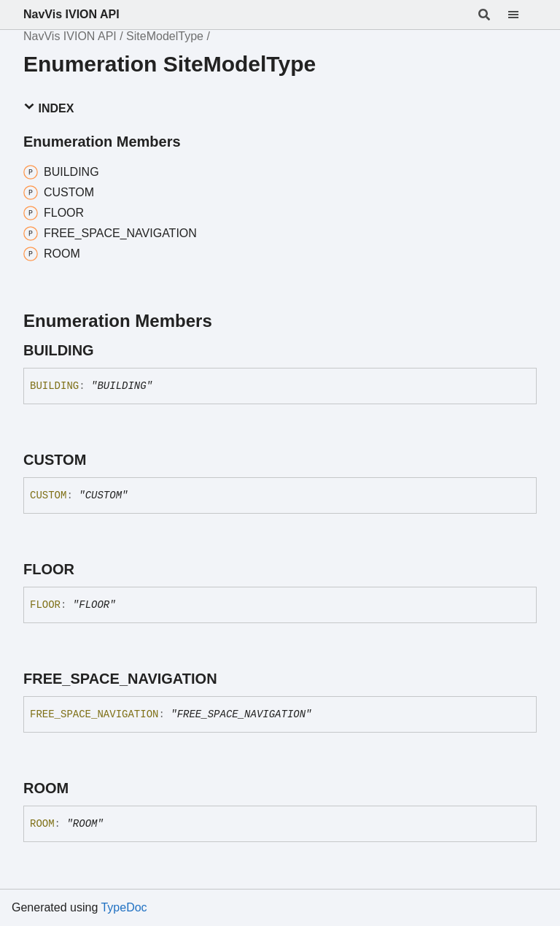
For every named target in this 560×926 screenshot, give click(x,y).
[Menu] (522, 15)
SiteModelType (165, 36)
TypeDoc (124, 907)
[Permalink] (107, 350)
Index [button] (48, 108)
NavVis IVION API (71, 14)
